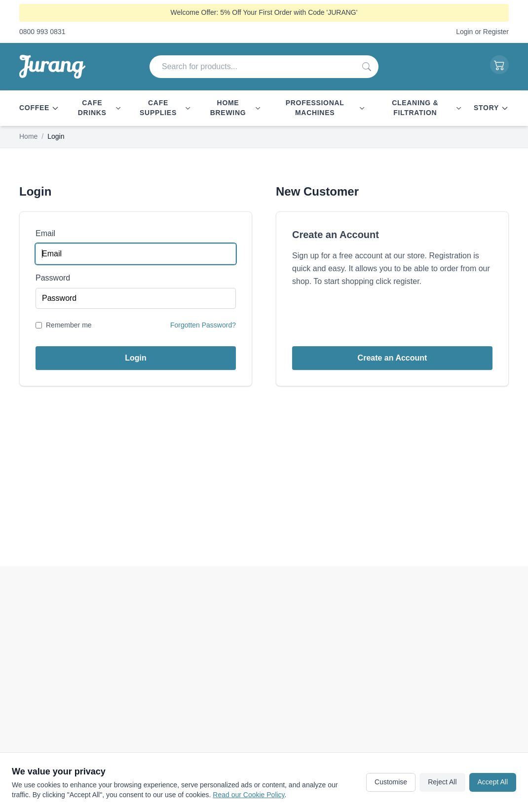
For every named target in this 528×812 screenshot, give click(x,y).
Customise (391, 782)
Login (464, 32)
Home (28, 136)
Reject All (442, 782)
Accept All (493, 782)
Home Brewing (236, 108)
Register (496, 32)
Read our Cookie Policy (248, 795)
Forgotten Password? (203, 325)
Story (491, 108)
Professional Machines (325, 108)
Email (45, 233)
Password (53, 278)
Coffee (39, 108)
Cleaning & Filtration (427, 108)
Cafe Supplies (165, 108)
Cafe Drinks (100, 108)
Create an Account (393, 358)
